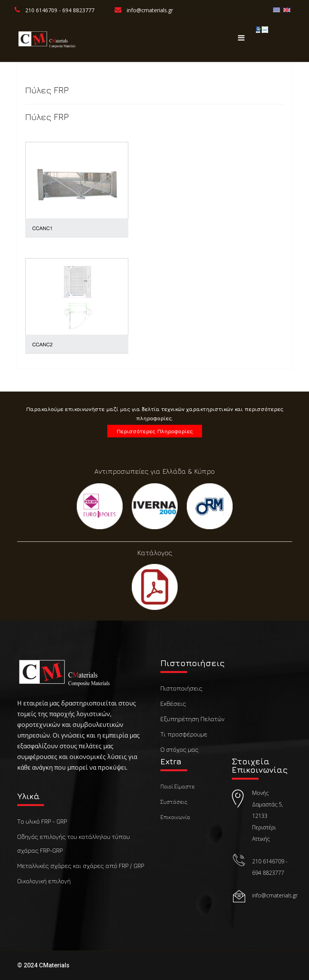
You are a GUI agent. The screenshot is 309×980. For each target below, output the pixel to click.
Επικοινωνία (175, 817)
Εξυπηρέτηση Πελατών (193, 719)
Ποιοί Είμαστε (178, 786)
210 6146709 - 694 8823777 (60, 10)
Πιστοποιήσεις (181, 688)
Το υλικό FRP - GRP (42, 821)
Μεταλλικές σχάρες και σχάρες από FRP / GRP (81, 866)
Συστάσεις (174, 802)
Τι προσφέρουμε (184, 734)
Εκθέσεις (173, 704)
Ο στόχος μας (180, 749)
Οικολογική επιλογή (44, 881)
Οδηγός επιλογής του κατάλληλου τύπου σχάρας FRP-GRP (74, 843)
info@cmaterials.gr (150, 10)
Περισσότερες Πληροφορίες (155, 431)
